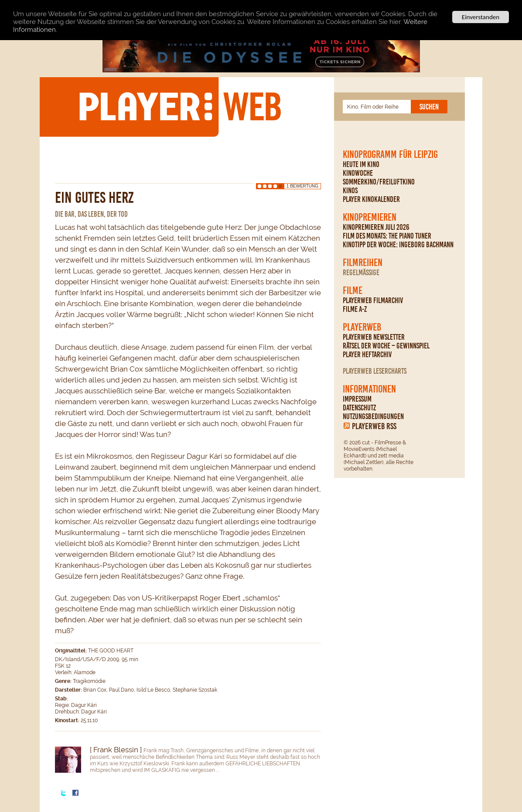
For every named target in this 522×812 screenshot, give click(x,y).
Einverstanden (481, 17)
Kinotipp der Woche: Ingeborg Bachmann (398, 245)
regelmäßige (361, 273)
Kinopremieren (370, 217)
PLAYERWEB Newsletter (374, 337)
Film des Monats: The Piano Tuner (387, 236)
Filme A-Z (355, 309)
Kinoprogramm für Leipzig (390, 154)
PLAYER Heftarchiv (367, 355)
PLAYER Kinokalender (371, 199)
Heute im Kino (361, 164)
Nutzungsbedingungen (373, 416)
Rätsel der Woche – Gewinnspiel (386, 346)
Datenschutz (359, 408)
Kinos (350, 191)
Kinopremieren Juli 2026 (376, 227)
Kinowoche (358, 173)
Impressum (357, 399)
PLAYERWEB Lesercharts (375, 371)
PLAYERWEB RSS (374, 426)
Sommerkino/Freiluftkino (379, 182)
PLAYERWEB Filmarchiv (373, 300)
